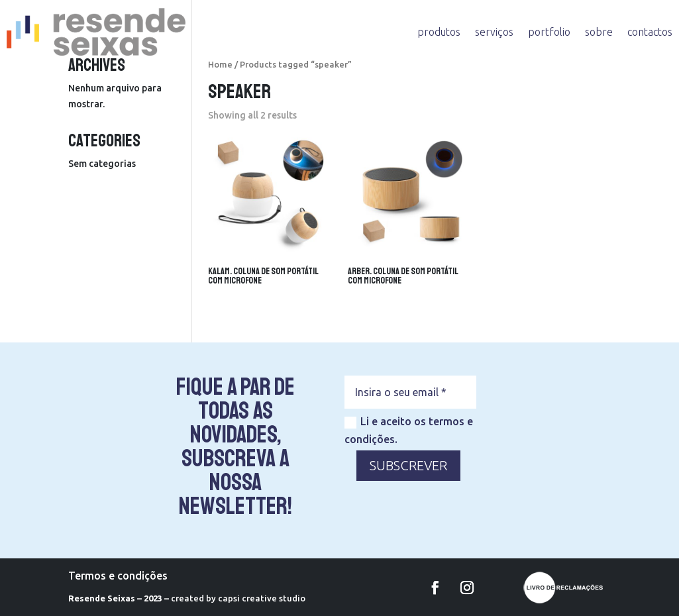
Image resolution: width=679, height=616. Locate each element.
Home (220, 64)
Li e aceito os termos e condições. (409, 430)
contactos (650, 32)
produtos (439, 32)
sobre (599, 32)
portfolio (549, 32)
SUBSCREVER (408, 465)
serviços (494, 32)
